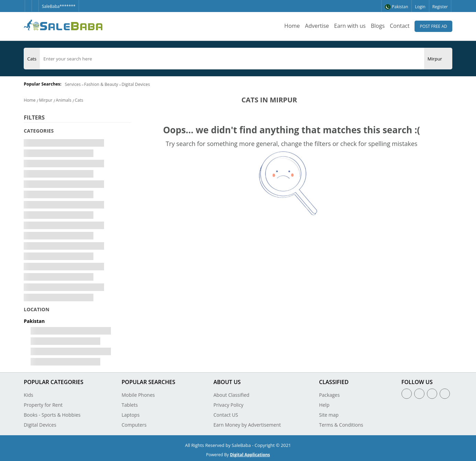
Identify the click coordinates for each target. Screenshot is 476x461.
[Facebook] (28, 3)
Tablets (130, 405)
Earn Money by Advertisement (247, 425)
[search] (232, 59)
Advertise (317, 26)
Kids (28, 395)
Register (440, 7)
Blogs (378, 26)
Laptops (131, 415)
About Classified (231, 395)
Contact (400, 26)
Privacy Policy (228, 405)
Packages (329, 395)
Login (420, 7)
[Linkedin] (432, 394)
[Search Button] (449, 58)
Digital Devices (136, 84)
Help (324, 405)
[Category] (32, 59)
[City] (435, 59)
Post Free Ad (433, 26)
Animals (64, 100)
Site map (329, 415)
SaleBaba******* (59, 6)
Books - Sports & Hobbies (52, 415)
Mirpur (46, 100)
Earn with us (350, 26)
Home (292, 26)
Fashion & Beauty (101, 84)
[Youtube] (445, 394)
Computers (134, 425)
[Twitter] (35, 3)
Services (73, 84)
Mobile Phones (138, 395)
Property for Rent (43, 405)
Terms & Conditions (341, 425)
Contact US (226, 415)
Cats (79, 100)
